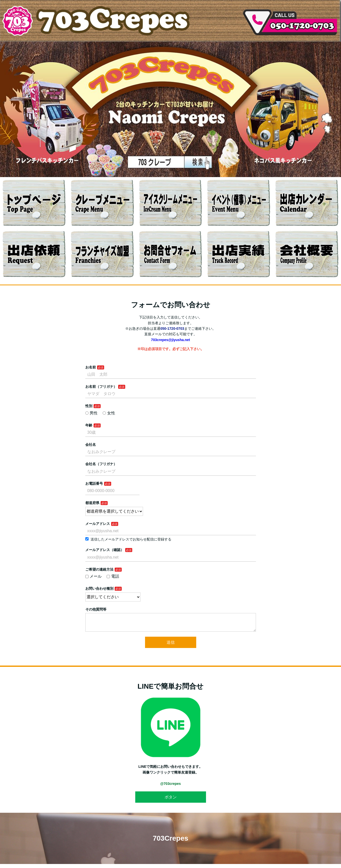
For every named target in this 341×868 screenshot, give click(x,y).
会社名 (91, 445)
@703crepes (170, 788)
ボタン (171, 801)
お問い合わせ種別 (99, 588)
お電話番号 (94, 483)
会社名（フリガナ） (101, 464)
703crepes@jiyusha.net (171, 340)
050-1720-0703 (172, 329)
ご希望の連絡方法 (99, 569)
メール (94, 576)
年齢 (89, 425)
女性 (109, 413)
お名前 (91, 367)
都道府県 (92, 503)
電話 (113, 576)
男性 (92, 413)
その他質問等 (96, 609)
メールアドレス (98, 524)
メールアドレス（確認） (105, 550)
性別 (89, 406)
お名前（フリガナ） (101, 387)
